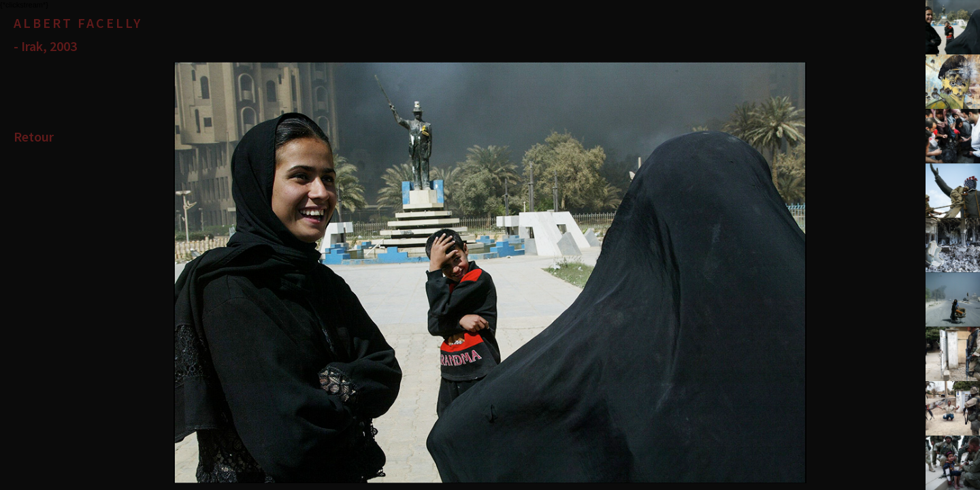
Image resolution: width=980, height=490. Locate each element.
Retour (34, 136)
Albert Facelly (78, 23)
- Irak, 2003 (45, 46)
